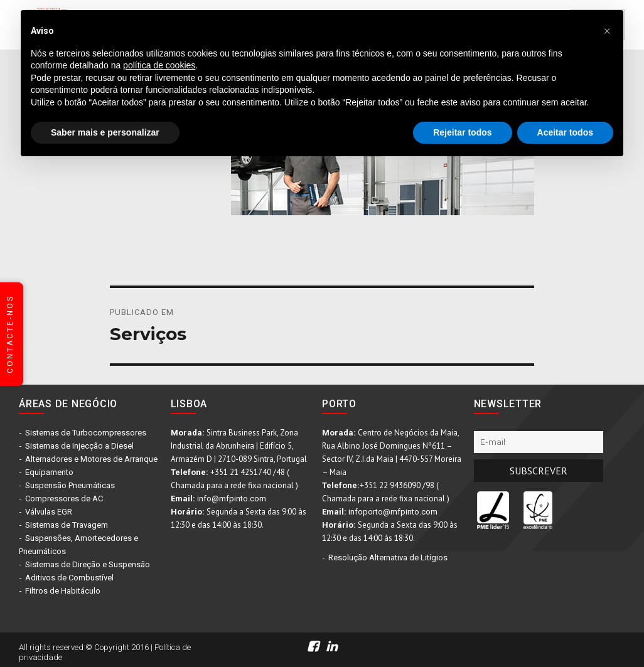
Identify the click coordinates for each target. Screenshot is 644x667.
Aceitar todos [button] (565, 132)
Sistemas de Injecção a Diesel (79, 446)
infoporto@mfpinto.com (393, 512)
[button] (607, 30)
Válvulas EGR (49, 512)
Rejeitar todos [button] (462, 132)
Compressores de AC (64, 499)
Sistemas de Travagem (67, 525)
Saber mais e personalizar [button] (105, 132)
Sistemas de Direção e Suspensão (88, 564)
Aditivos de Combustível (69, 578)
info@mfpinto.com (232, 499)
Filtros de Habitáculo (63, 591)
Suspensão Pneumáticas (70, 485)
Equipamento (49, 472)
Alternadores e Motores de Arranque (91, 459)
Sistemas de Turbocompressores (86, 433)
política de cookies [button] (159, 65)
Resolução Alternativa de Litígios (388, 558)
